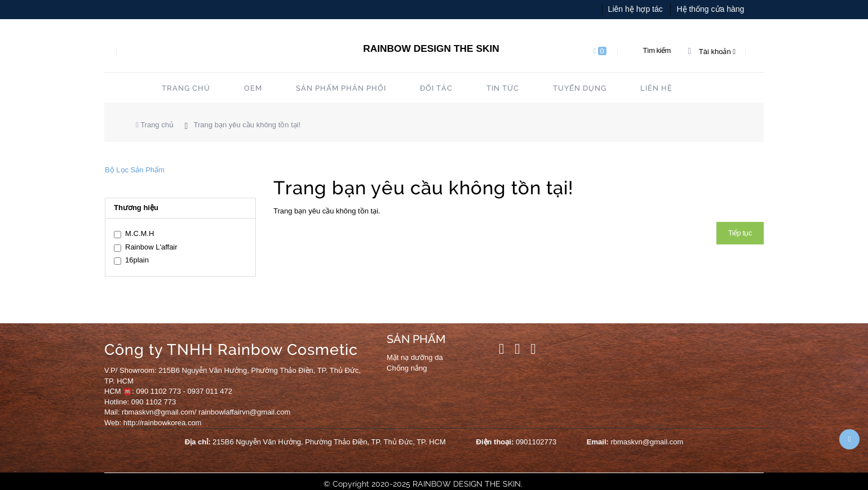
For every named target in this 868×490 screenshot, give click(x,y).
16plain (131, 260)
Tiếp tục (740, 233)
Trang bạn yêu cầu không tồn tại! (247, 125)
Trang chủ (155, 125)
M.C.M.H (134, 234)
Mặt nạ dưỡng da (415, 357)
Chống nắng (407, 368)
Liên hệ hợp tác (635, 9)
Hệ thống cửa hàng (710, 9)
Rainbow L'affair (146, 247)
